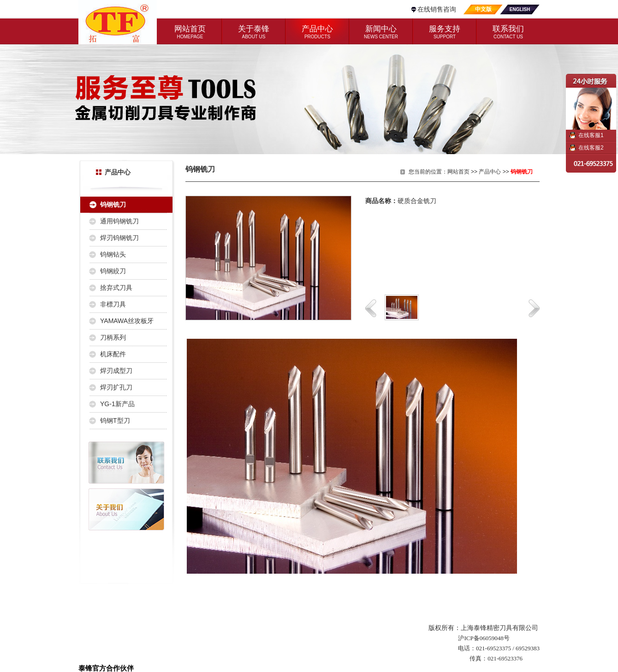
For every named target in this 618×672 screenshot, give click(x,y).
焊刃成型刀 (116, 371)
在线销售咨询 (437, 9)
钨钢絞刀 (113, 271)
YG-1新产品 (117, 404)
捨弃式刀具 (116, 288)
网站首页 (458, 172)
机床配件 (113, 354)
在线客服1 (591, 135)
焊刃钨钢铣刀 (119, 238)
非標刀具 (113, 304)
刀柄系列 (113, 337)
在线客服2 (591, 148)
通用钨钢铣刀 (119, 221)
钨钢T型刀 (115, 420)
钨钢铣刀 (113, 204)
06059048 (492, 638)
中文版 (483, 9)
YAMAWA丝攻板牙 (127, 321)
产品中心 (490, 172)
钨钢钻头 (113, 254)
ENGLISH (520, 9)
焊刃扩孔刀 (116, 387)
